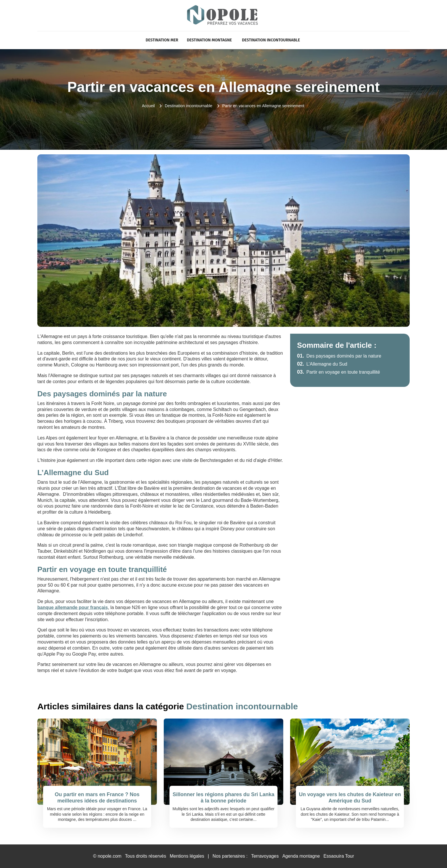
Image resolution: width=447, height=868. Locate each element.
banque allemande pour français (73, 607)
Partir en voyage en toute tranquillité (339, 372)
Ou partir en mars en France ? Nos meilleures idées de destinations (97, 798)
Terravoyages (265, 856)
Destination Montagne (209, 40)
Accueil (148, 106)
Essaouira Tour (339, 856)
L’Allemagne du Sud (322, 364)
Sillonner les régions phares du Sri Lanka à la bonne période (223, 798)
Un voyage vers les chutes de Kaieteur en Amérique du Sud (350, 798)
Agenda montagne (301, 856)
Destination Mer (162, 40)
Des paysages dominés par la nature (339, 356)
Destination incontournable (271, 40)
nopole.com (110, 856)
